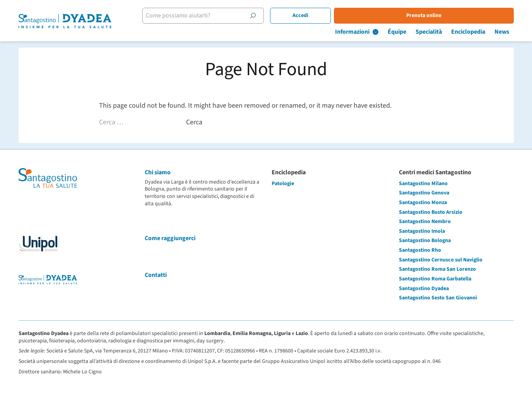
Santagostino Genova (424, 193)
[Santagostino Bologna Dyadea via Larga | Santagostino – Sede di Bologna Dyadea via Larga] (65, 21)
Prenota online (424, 15)
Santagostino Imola (422, 231)
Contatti (156, 275)
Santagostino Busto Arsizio (431, 212)
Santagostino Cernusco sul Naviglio (441, 260)
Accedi (300, 15)
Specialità (429, 32)
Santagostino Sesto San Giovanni (438, 298)
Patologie (283, 184)
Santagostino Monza (423, 203)
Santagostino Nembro (425, 222)
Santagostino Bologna (425, 241)
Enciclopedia (468, 32)
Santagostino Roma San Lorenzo (437, 269)
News (502, 32)
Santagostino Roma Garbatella (435, 279)
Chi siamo (158, 172)
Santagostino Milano (423, 184)
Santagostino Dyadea (424, 289)
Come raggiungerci (170, 238)
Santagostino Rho (420, 250)
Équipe (397, 32)
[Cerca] (253, 15)
